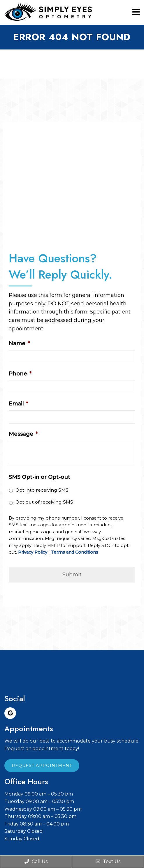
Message (23, 434)
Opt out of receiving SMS (44, 502)
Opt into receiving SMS (42, 490)
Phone (20, 374)
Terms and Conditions (75, 552)
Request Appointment (42, 766)
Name (19, 343)
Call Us (36, 861)
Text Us (108, 861)
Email (18, 404)
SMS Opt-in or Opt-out (39, 477)
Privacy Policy (33, 552)
